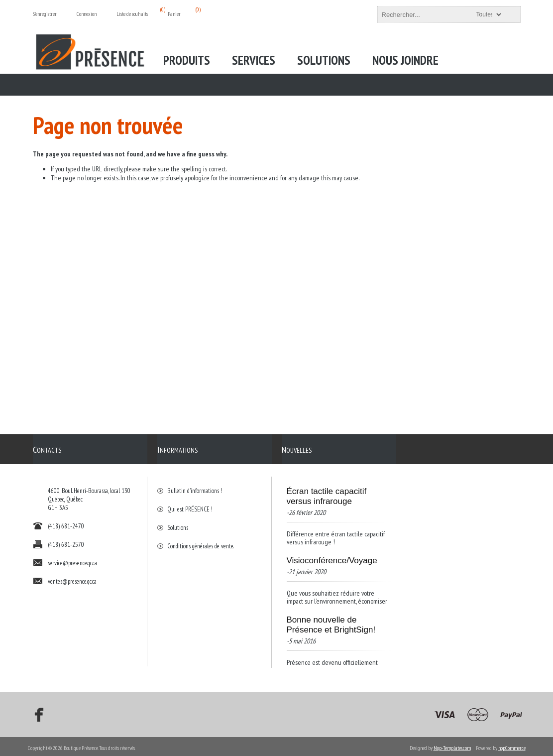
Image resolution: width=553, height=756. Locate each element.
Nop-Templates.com (452, 745)
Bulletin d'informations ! (195, 486)
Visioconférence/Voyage (332, 556)
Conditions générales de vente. (201, 541)
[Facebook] (36, 712)
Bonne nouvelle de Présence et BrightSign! (331, 620)
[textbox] (440, 14)
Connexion (87, 14)
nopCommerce (512, 745)
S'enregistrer (45, 14)
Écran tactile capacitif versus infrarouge (327, 491)
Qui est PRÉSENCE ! (190, 504)
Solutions (178, 523)
